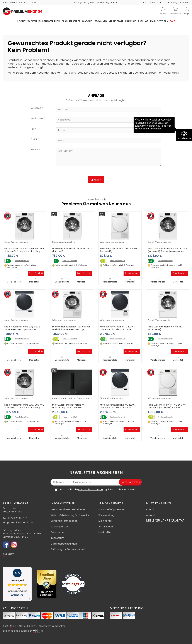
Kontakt (151, 509)
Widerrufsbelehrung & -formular (70, 515)
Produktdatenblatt (22, 261)
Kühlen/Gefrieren (49, 21)
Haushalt (131, 21)
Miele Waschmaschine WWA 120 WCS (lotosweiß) (72, 250)
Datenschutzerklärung (91, 490)
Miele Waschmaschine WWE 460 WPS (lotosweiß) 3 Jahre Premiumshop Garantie (24, 251)
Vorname (36, 108)
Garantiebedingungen (64, 544)
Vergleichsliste (14, 280)
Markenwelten (159, 21)
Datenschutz (58, 532)
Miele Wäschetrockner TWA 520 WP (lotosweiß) (119, 250)
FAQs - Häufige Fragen (112, 509)
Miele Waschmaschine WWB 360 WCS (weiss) (165, 328)
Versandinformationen (64, 521)
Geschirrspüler (71, 21)
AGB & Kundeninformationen (68, 509)
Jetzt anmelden (130, 482)
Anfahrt (151, 515)
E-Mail (34, 139)
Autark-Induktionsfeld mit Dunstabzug (71, 398)
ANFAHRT (8, 554)
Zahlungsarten (59, 527)
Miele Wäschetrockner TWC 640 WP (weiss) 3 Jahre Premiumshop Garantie (71, 329)
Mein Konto (105, 521)
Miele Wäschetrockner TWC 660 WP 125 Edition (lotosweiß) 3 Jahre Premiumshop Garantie (167, 408)
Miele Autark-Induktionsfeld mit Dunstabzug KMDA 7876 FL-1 (69, 406)
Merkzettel (34, 280)
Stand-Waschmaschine (16, 242)
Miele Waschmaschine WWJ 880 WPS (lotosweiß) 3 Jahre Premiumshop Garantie (24, 408)
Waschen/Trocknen (95, 21)
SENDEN (96, 180)
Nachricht (36, 150)
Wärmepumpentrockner (112, 242)
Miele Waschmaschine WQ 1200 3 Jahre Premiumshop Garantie (118, 406)
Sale (172, 21)
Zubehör (143, 21)
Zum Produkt (36, 273)
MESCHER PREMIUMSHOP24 (24, 626)
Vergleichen (106, 527)
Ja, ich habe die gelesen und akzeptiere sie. (98, 490)
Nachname (37, 118)
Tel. (33, 129)
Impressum (57, 538)
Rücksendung (106, 515)
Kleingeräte (116, 21)
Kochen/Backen (27, 21)
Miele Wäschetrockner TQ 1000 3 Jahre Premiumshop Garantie (117, 328)
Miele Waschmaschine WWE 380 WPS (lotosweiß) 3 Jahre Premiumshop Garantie (168, 251)
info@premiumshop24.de (18, 523)
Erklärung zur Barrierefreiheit (68, 549)
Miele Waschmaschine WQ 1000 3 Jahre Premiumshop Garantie (22, 328)
